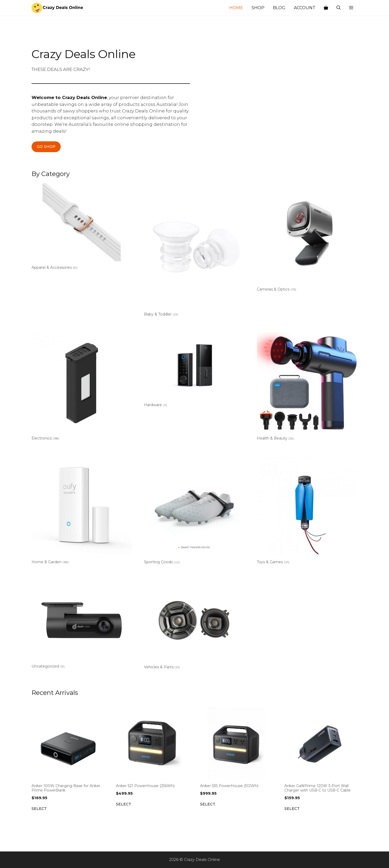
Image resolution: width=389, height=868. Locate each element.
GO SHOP (46, 147)
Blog (279, 8)
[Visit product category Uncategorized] (82, 625)
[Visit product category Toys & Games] (307, 511)
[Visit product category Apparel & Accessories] (82, 227)
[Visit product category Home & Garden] (82, 511)
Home (236, 8)
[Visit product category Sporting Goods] (194, 511)
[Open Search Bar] (339, 8)
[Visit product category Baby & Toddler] (194, 251)
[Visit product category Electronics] (82, 387)
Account (305, 8)
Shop (258, 8)
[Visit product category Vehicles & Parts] (194, 626)
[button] (351, 8)
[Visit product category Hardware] (194, 371)
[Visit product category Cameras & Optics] (307, 238)
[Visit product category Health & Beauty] (307, 387)
